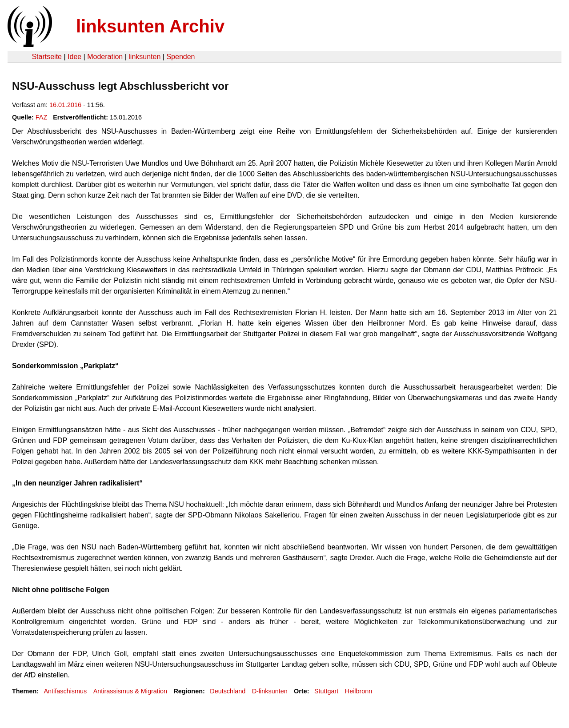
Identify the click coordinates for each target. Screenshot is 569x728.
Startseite (47, 57)
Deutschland (228, 691)
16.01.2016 (65, 105)
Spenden (180, 57)
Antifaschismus (65, 691)
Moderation (105, 57)
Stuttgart (326, 691)
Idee (74, 57)
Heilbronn (359, 691)
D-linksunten (270, 691)
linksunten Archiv (150, 26)
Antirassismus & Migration (130, 691)
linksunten (144, 57)
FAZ (41, 117)
